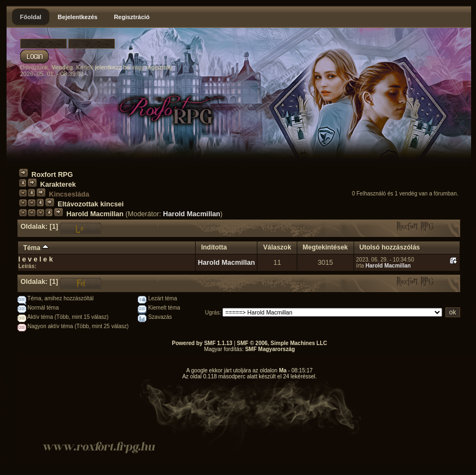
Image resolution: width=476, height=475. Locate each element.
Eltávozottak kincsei (91, 204)
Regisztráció (131, 17)
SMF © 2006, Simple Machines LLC (282, 343)
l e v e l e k (36, 259)
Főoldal (31, 17)
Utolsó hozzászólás (390, 247)
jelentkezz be (112, 67)
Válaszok (277, 247)
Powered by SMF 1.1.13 (202, 343)
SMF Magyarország (270, 349)
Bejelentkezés (78, 17)
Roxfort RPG (52, 175)
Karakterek (58, 185)
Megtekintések (325, 247)
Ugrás (212, 313)
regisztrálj (159, 67)
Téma (36, 248)
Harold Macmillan (95, 214)
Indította (214, 247)
